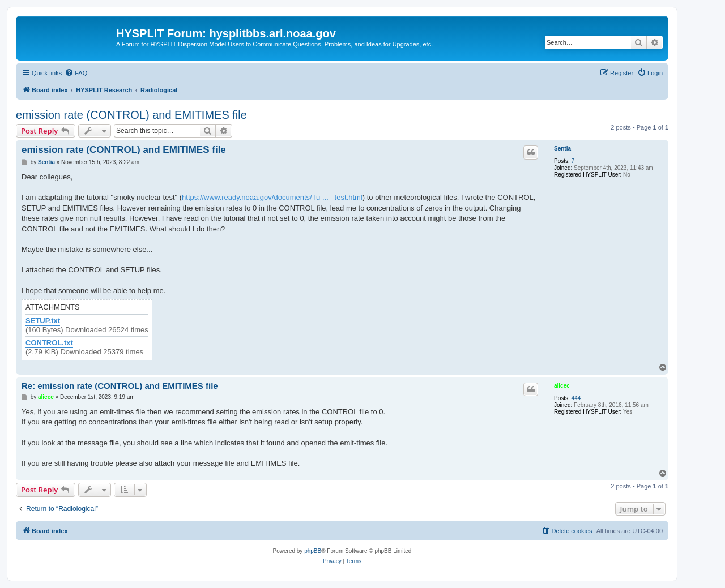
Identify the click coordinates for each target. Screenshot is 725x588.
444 (576, 398)
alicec (562, 386)
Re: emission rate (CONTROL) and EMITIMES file (120, 386)
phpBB (313, 551)
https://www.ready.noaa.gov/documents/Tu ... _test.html (272, 197)
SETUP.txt (43, 321)
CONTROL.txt (49, 343)
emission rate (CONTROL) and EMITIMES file (131, 115)
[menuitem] (76, 73)
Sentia (562, 149)
